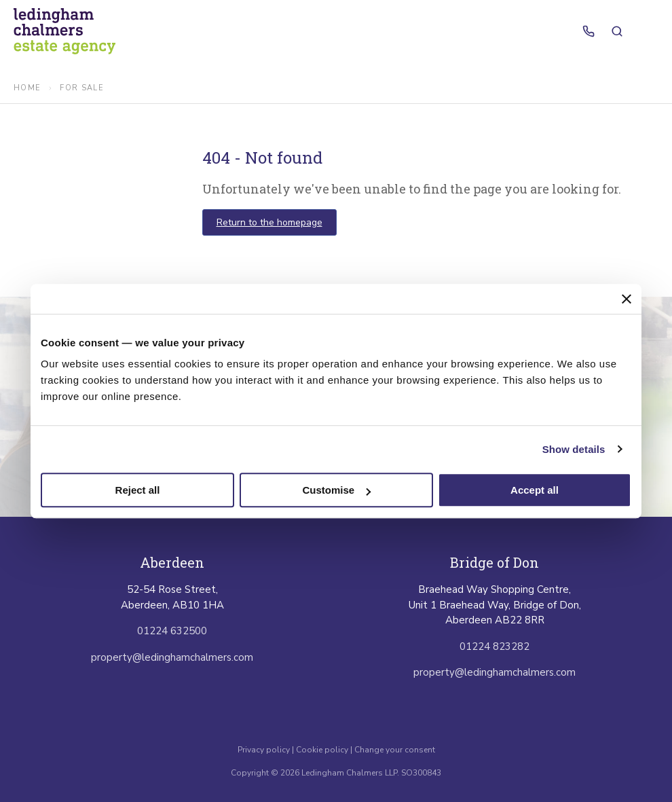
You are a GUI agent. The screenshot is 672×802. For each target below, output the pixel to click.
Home (27, 88)
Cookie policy (322, 750)
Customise (336, 490)
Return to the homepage (269, 222)
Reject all (138, 490)
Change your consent (395, 750)
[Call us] (589, 31)
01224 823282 (494, 646)
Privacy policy (265, 750)
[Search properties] (617, 31)
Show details (574, 449)
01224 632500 (172, 631)
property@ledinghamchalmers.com (172, 657)
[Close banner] (627, 299)
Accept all (535, 490)
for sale (82, 88)
